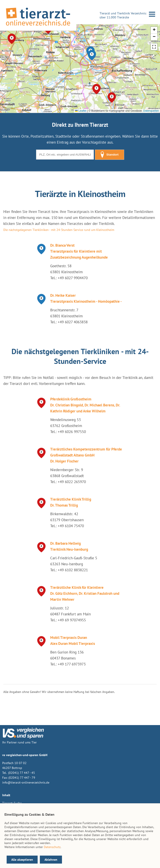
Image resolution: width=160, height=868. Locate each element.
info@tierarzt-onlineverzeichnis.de (26, 782)
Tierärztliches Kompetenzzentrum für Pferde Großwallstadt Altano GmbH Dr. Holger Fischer (86, 455)
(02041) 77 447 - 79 (22, 778)
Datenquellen (151, 111)
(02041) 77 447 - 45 (21, 773)
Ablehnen (51, 860)
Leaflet (81, 111)
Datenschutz (52, 847)
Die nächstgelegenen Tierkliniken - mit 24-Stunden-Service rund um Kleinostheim (59, 230)
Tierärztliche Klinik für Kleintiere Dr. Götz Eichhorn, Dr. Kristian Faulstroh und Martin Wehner (85, 593)
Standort (110, 155)
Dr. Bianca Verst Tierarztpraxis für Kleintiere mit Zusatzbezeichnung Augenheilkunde (79, 251)
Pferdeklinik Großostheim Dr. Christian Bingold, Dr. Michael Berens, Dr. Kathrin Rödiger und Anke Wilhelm (85, 405)
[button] (92, 55)
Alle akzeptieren (22, 860)
